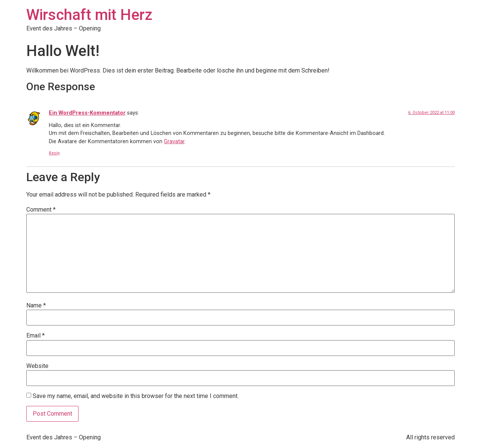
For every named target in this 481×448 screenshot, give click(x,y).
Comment (41, 210)
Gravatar (174, 142)
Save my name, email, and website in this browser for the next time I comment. (136, 396)
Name (36, 306)
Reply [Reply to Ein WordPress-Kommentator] (54, 153)
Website (37, 366)
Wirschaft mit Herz (89, 15)
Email (36, 336)
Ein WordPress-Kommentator (87, 113)
